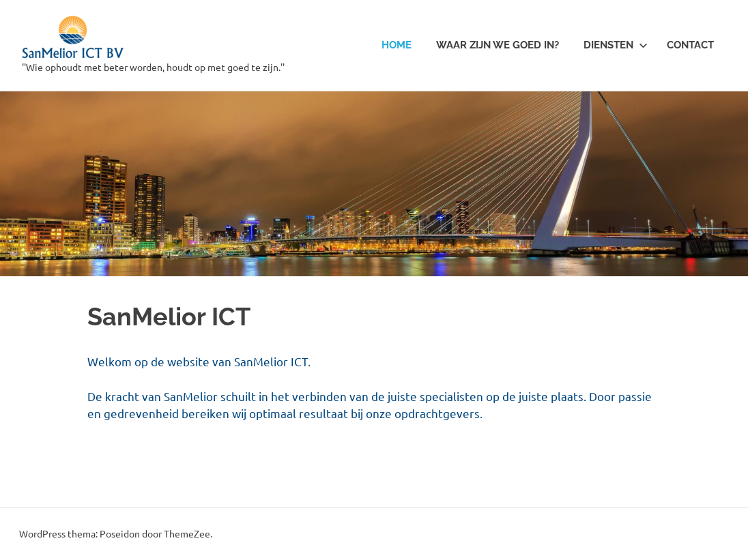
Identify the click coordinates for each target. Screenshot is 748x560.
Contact (690, 45)
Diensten (616, 45)
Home (397, 45)
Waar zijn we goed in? (498, 45)
